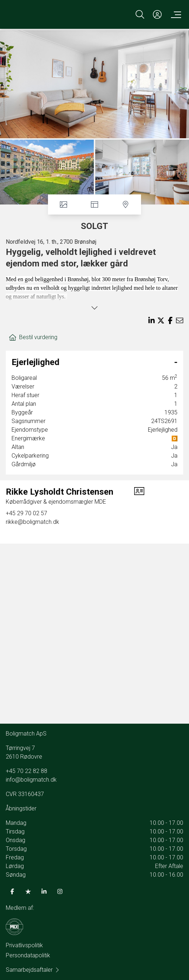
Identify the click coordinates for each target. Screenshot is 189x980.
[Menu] (175, 14)
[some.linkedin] (44, 891)
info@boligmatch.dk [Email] (31, 780)
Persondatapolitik (28, 955)
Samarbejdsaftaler (33, 970)
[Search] (140, 14)
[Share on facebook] (170, 320)
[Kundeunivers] (157, 14)
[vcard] (139, 496)
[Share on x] (161, 320)
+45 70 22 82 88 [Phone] (27, 771)
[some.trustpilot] (28, 891)
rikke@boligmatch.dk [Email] (32, 522)
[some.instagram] (60, 891)
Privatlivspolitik (24, 945)
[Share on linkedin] (151, 320)
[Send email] (180, 320)
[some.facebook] (12, 891)
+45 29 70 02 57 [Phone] (27, 513)
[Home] (51, 14)
